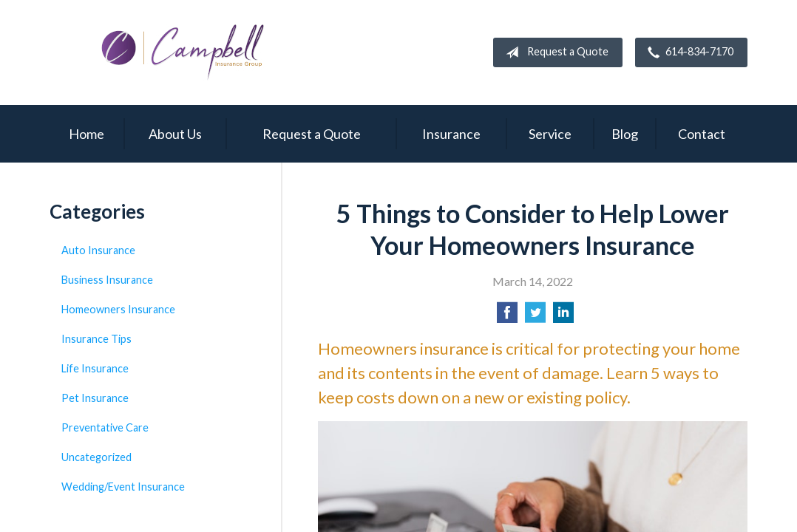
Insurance (451, 134)
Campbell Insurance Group (183, 52)
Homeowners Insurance (118, 309)
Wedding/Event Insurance (123, 487)
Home (87, 134)
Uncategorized (96, 457)
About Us (175, 134)
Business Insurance (107, 280)
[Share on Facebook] (507, 317)
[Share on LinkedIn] (563, 317)
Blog (625, 134)
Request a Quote (554, 52)
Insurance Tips (96, 339)
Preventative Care (105, 427)
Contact (702, 134)
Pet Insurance (95, 398)
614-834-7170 (688, 52)
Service (550, 134)
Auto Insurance (98, 250)
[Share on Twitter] (535, 317)
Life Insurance (95, 368)
